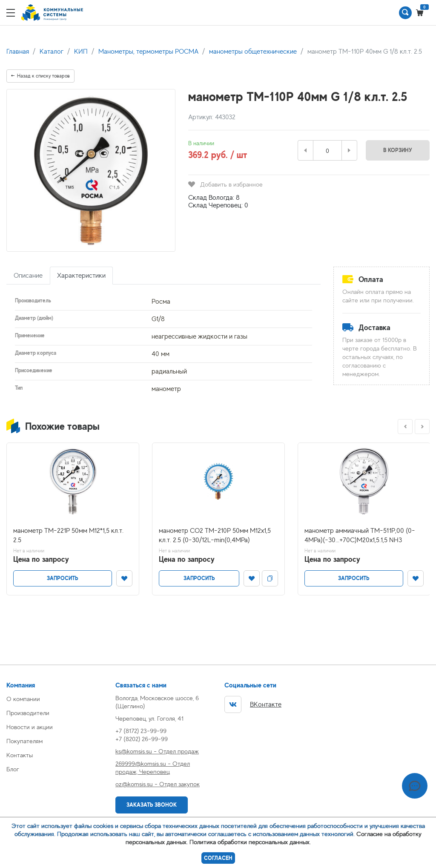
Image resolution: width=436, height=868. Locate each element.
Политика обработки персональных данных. (250, 842)
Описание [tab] (28, 276)
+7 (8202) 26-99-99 (142, 739)
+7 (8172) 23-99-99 (141, 731)
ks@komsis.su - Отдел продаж (157, 751)
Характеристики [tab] (81, 276)
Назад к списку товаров (40, 76)
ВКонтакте (253, 704)
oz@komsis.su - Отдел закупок (158, 784)
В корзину (398, 150)
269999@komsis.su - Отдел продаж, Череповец (153, 767)
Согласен (218, 858)
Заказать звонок (152, 805)
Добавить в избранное (225, 184)
